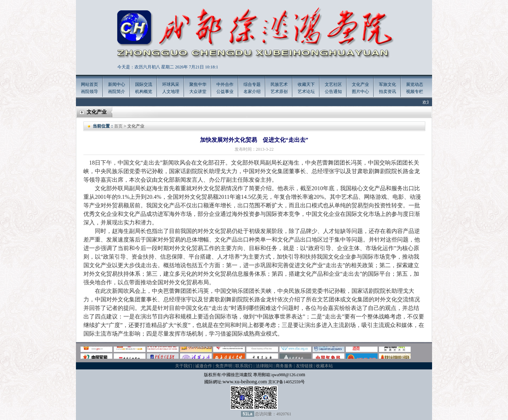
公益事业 (225, 92)
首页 (118, 126)
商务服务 (284, 366)
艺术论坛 (306, 92)
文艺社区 (333, 84)
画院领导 (89, 92)
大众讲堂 (198, 92)
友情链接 (304, 366)
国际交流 (144, 84)
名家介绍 (252, 92)
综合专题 (252, 84)
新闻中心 (117, 84)
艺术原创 (279, 92)
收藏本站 (324, 366)
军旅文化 (388, 84)
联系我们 (244, 366)
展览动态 (415, 84)
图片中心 (360, 92)
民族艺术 (279, 84)
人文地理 (171, 92)
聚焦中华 (198, 84)
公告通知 (333, 92)
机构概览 (144, 92)
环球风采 (171, 84)
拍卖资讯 (388, 92)
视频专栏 (415, 92)
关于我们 (184, 366)
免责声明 (224, 366)
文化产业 (360, 84)
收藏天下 (306, 84)
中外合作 (225, 84)
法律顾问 (264, 366)
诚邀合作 (204, 366)
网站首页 (89, 84)
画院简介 (117, 92)
